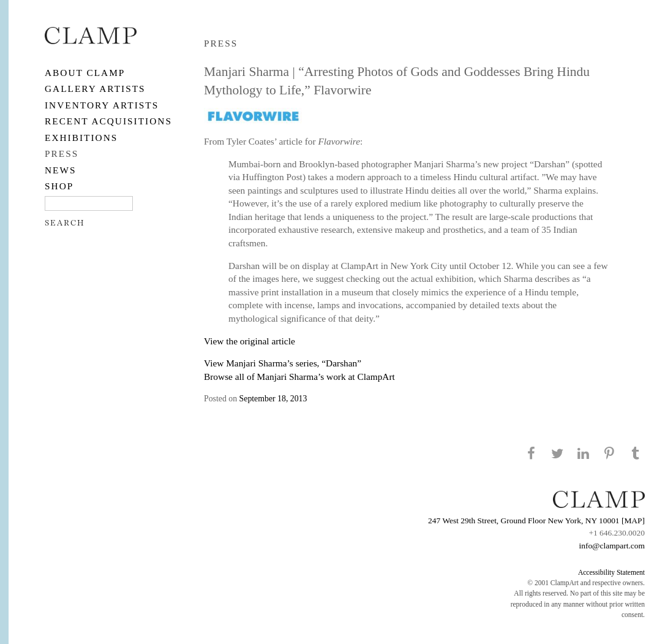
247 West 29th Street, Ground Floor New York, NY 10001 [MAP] (536, 521)
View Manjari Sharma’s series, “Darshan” (283, 363)
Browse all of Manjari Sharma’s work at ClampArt (299, 377)
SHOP (59, 186)
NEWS (61, 170)
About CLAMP (85, 73)
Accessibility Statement (611, 572)
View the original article (250, 341)
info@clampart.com (612, 546)
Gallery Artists (95, 89)
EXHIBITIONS (81, 138)
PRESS (62, 153)
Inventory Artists (102, 105)
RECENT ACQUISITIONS (108, 121)
